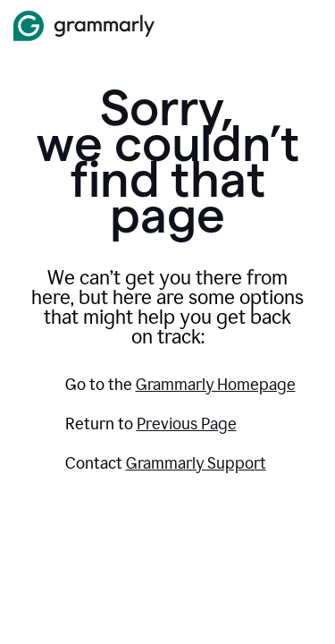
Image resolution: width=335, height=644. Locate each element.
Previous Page (187, 424)
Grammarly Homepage (216, 385)
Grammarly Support (196, 463)
